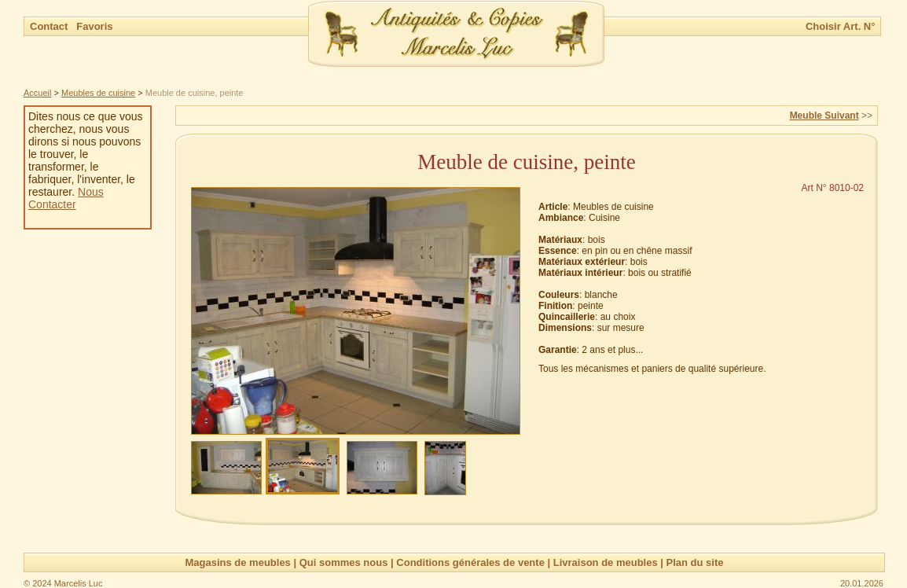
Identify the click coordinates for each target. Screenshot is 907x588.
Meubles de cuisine (98, 93)
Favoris (94, 26)
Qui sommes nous (344, 562)
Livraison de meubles (606, 562)
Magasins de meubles (237, 562)
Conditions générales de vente (470, 562)
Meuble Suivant (824, 116)
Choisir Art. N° (841, 26)
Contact (50, 26)
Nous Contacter (66, 198)
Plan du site (695, 562)
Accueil (37, 93)
